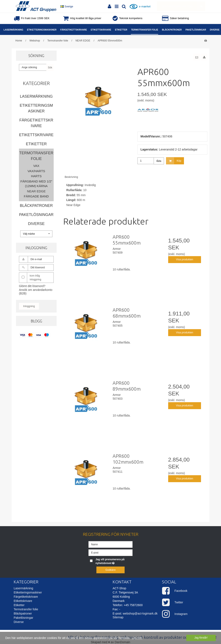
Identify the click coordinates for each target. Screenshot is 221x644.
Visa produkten (185, 259)
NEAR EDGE (36, 191)
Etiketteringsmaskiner (36, 108)
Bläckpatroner (36, 206)
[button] (197, 57)
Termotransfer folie (36, 156)
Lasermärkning (36, 96)
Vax (36, 166)
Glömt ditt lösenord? (32, 286)
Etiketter (36, 144)
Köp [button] (174, 161)
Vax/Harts (36, 171)
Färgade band (36, 196)
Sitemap (118, 617)
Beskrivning (71, 177)
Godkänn (111, 570)
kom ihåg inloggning (35, 278)
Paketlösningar (36, 215)
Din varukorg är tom (183, 6)
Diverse (36, 224)
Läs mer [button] (137, 638)
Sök (50, 68)
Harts (36, 176)
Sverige (67, 7)
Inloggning (29, 306)
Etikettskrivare (36, 135)
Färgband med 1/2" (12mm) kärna (36, 184)
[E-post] (110, 552)
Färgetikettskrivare (36, 123)
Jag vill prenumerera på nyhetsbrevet (114, 561)
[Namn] (110, 544)
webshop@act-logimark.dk (140, 613)
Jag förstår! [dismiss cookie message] (201, 638)
